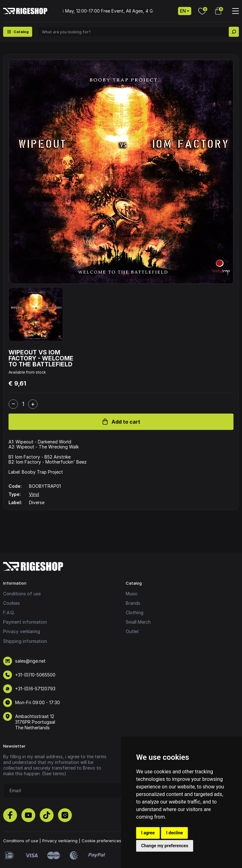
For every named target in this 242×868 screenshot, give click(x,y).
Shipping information (25, 641)
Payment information (25, 622)
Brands (133, 603)
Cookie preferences (101, 841)
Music (132, 594)
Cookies (12, 603)
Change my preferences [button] (165, 846)
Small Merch (138, 622)
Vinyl (34, 494)
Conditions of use (22, 594)
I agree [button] (148, 833)
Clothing (135, 612)
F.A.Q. (9, 612)
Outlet (132, 631)
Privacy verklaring (22, 631)
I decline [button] (174, 833)
